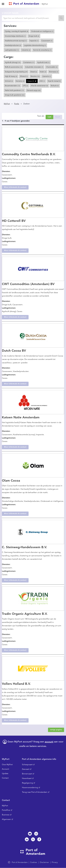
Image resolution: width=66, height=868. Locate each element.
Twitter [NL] (33, 839)
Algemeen (6, 819)
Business (6, 815)
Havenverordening (30, 787)
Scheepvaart (27, 765)
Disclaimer (44, 862)
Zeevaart (26, 769)
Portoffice (6, 810)
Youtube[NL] (30, 834)
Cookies (34, 862)
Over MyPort (7, 765)
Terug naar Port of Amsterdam (35, 792)
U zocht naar (10, 13)
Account (5, 769)
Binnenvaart (27, 774)
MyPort (45, 4)
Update (5, 773)
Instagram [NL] (36, 834)
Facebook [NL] (39, 839)
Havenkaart (27, 778)
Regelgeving (27, 783)
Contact (5, 778)
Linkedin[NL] (27, 839)
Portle (17, 104)
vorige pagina (56, 730)
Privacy (55, 862)
